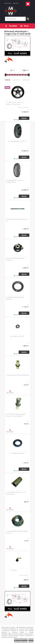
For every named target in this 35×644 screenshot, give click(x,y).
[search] (28, 19)
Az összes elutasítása (21, 640)
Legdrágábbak (26, 80)
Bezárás (31, 640)
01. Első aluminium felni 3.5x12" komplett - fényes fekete (15, 103)
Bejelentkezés (8, 3)
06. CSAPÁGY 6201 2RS (17, 336)
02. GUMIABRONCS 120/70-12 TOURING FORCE (15, 181)
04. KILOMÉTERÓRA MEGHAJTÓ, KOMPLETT (15, 259)
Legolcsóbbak (16, 80)
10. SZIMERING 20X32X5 (17, 453)
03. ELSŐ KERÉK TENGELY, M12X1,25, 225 (17, 220)
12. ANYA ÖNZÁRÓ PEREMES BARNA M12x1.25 (17, 532)
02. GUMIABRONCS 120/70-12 (18, 141)
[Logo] (17, 11)
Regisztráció (15, 3)
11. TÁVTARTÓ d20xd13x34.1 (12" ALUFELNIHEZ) (16, 493)
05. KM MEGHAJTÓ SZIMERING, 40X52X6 (15, 298)
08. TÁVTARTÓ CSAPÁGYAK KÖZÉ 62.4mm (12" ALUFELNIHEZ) (16, 415)
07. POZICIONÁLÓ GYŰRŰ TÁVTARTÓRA (18, 375)
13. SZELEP (13, 570)
